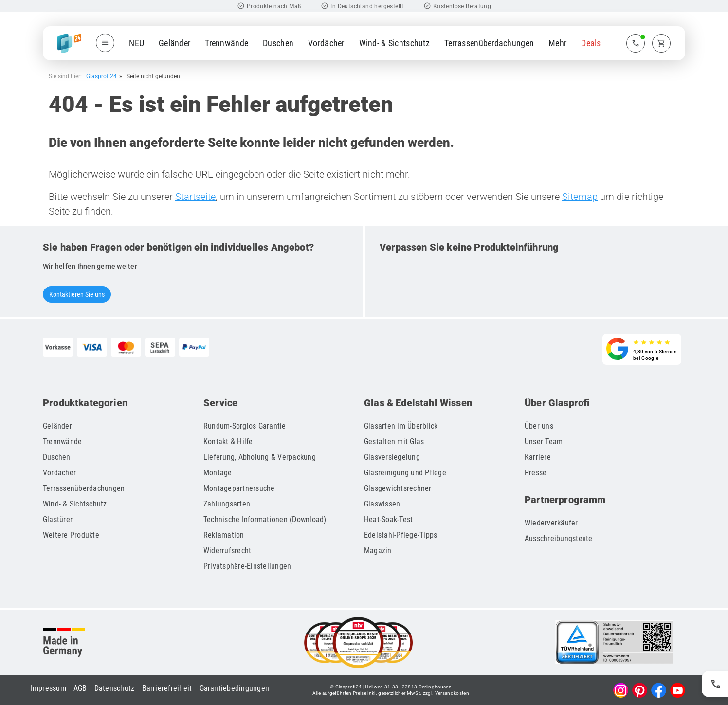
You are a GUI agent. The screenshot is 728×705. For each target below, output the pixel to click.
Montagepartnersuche (239, 488)
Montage (218, 473)
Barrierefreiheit (167, 688)
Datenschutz (115, 688)
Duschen (278, 43)
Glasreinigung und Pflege (405, 473)
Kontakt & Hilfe (228, 442)
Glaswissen (382, 504)
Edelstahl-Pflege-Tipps (401, 535)
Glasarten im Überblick (401, 426)
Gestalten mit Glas (394, 442)
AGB (80, 688)
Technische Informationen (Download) (265, 519)
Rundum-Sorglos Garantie (245, 426)
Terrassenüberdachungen (489, 43)
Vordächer (326, 43)
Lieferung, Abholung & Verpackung (260, 457)
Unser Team (544, 442)
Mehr (557, 43)
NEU (136, 43)
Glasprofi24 (101, 76)
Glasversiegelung (392, 457)
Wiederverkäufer (551, 523)
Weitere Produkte (71, 535)
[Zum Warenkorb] (661, 43)
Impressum (48, 688)
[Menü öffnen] (105, 43)
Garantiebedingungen (235, 688)
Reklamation (224, 535)
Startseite (195, 197)
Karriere (538, 457)
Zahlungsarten (227, 504)
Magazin (378, 551)
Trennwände (227, 43)
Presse (536, 473)
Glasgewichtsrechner (398, 488)
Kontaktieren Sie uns (77, 294)
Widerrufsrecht (227, 551)
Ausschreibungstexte (559, 538)
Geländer (174, 43)
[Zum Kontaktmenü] (636, 43)
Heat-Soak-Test (389, 519)
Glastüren (58, 519)
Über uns (539, 426)
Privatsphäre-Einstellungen (247, 566)
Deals (591, 43)
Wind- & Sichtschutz (394, 43)
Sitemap (580, 197)
